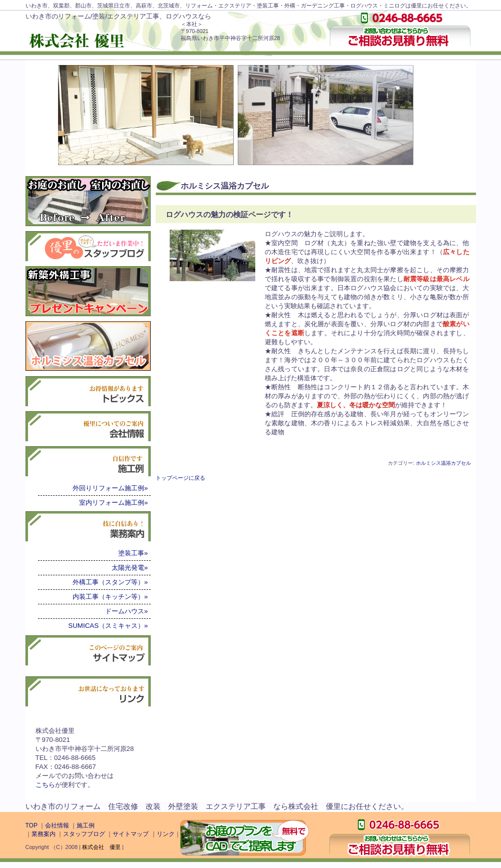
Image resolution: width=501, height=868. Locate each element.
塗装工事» (133, 553)
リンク (166, 834)
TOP (32, 825)
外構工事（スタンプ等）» (110, 582)
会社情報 (57, 825)
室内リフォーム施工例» (113, 503)
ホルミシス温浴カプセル (443, 463)
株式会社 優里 (101, 847)
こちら (45, 785)
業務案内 (44, 834)
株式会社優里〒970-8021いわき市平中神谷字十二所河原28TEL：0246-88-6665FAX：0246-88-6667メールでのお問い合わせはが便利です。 (85, 758)
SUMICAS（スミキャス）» (108, 626)
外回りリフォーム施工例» (110, 488)
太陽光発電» (130, 568)
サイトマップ (131, 834)
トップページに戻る (180, 478)
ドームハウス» (126, 611)
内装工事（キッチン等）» (110, 597)
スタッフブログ (84, 834)
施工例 (86, 825)
